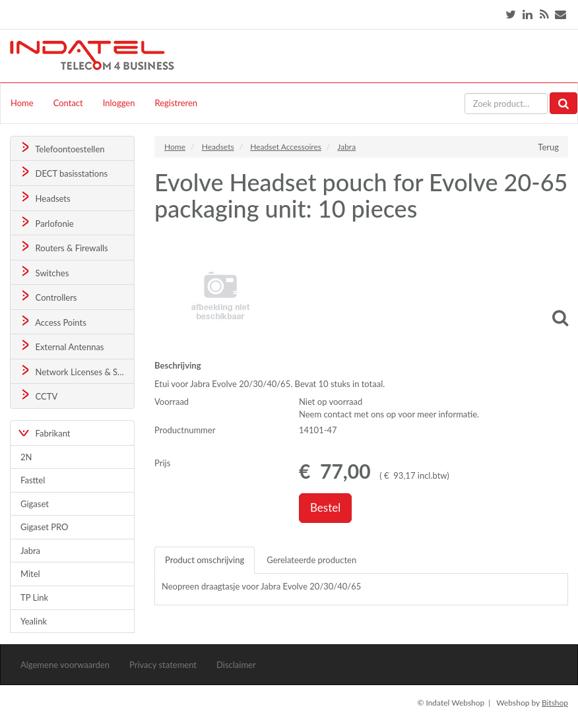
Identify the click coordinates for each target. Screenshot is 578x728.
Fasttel (33, 480)
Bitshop (555, 703)
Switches (44, 272)
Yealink (34, 621)
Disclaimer (236, 665)
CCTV (38, 395)
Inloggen (119, 103)
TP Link (34, 597)
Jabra (30, 551)
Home (22, 103)
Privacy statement (163, 665)
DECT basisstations (63, 172)
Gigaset (35, 504)
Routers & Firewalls (63, 247)
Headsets (45, 197)
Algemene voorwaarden (65, 665)
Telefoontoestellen (62, 148)
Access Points (52, 321)
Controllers (48, 296)
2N (26, 457)
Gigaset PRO (45, 527)
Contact (68, 103)
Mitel (30, 574)
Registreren (176, 103)
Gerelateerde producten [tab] (311, 560)
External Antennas (61, 346)
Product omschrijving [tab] (205, 560)
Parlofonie (46, 223)
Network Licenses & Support (77, 371)
